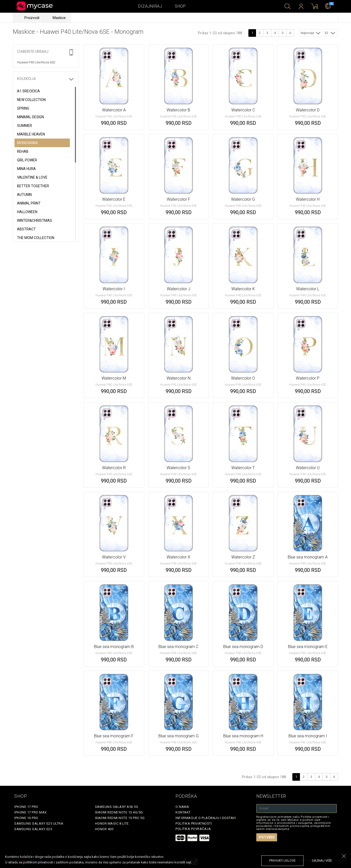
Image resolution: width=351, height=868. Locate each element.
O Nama (182, 807)
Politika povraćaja (193, 829)
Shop (180, 6)
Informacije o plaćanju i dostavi (206, 818)
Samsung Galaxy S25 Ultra (39, 823)
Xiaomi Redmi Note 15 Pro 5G (120, 818)
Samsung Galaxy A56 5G (117, 807)
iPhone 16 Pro (26, 818)
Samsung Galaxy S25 (33, 829)
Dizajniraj (150, 6)
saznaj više (322, 861)
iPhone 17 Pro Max (30, 812)
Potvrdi (267, 837)
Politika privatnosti (194, 823)
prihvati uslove (282, 861)
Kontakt (183, 812)
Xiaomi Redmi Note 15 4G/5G (119, 812)
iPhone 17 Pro (26, 807)
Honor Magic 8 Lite (112, 823)
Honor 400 (104, 829)
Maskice (59, 18)
